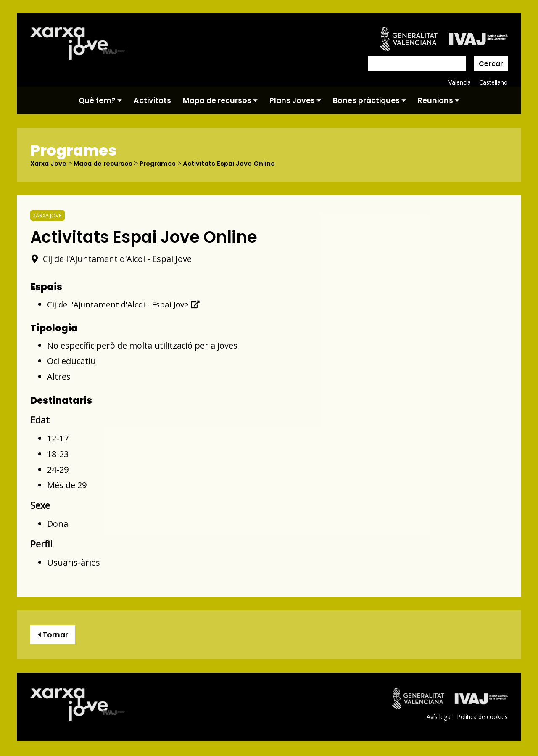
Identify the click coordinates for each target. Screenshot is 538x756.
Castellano (493, 82)
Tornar (55, 636)
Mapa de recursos (220, 100)
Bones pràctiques (369, 100)
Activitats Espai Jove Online (240, 164)
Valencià (459, 82)
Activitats (152, 100)
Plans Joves (295, 100)
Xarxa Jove (50, 164)
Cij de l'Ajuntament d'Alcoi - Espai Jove (127, 304)
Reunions (439, 100)
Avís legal (438, 719)
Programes (166, 164)
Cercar (491, 64)
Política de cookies (482, 719)
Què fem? (100, 100)
